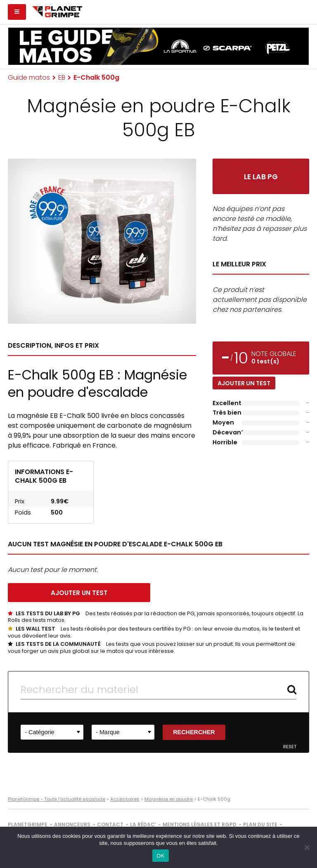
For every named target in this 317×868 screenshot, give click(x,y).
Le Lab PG (261, 177)
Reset (290, 747)
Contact (110, 824)
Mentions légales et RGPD (200, 824)
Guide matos (29, 77)
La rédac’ (143, 824)
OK (160, 856)
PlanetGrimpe (28, 824)
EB (62, 77)
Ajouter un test (244, 383)
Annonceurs (72, 824)
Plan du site (260, 824)
